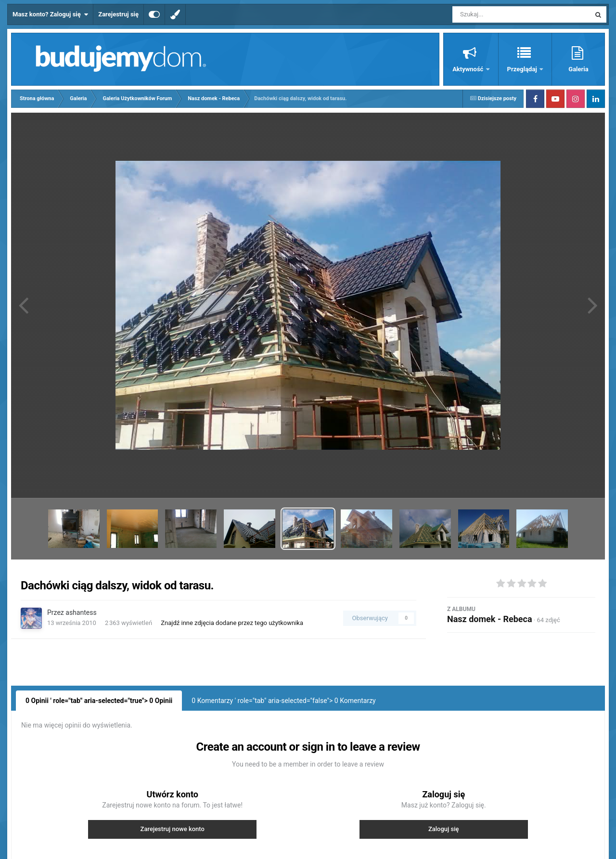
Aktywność (468, 69)
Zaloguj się (444, 829)
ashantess (81, 612)
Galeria (578, 69)
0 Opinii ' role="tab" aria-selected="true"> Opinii (99, 701)
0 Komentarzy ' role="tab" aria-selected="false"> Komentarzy (283, 701)
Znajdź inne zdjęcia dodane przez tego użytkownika (232, 623)
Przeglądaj (523, 69)
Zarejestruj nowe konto (173, 829)
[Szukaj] (500, 14)
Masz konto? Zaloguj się (50, 14)
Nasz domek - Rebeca (490, 619)
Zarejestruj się (118, 14)
